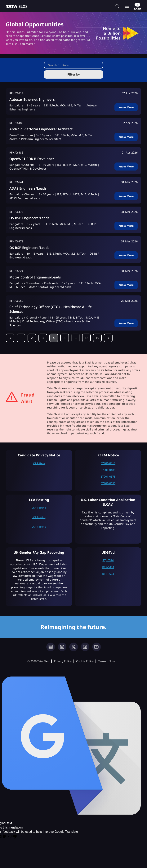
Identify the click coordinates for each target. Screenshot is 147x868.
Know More (126, 107)
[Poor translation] (13, 837)
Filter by (74, 74)
